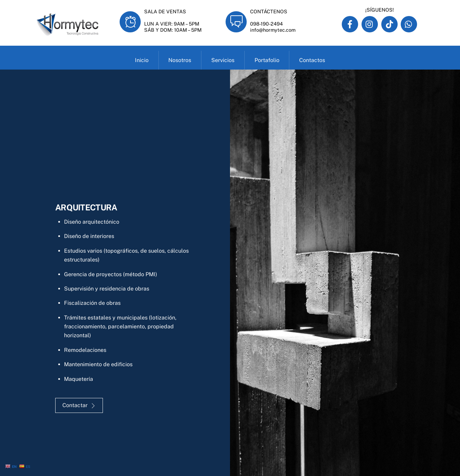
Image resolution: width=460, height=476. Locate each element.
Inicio (142, 60)
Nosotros (180, 60)
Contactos (312, 60)
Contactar (79, 405)
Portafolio (267, 60)
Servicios (223, 60)
